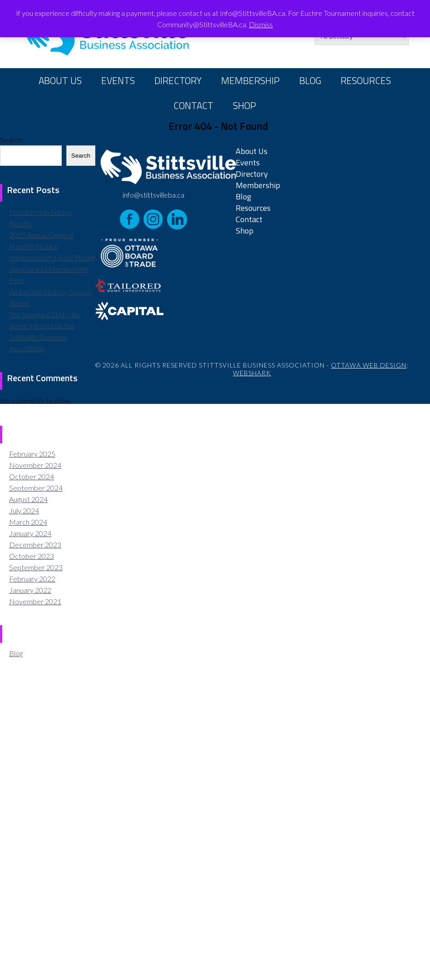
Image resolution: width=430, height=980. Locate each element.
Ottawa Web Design (369, 365)
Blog (310, 80)
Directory (178, 80)
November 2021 (35, 601)
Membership (250, 80)
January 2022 (30, 590)
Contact (193, 105)
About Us (60, 80)
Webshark (252, 373)
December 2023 (35, 545)
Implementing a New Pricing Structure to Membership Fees (52, 269)
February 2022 (32, 579)
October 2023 (32, 556)
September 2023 (36, 567)
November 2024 (35, 465)
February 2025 (32, 454)
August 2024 (28, 499)
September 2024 (36, 488)
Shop (245, 105)
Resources (366, 80)
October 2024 (32, 476)
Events (118, 80)
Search (11, 140)
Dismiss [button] (261, 24)
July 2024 (24, 510)
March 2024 (28, 522)
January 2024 (30, 533)
